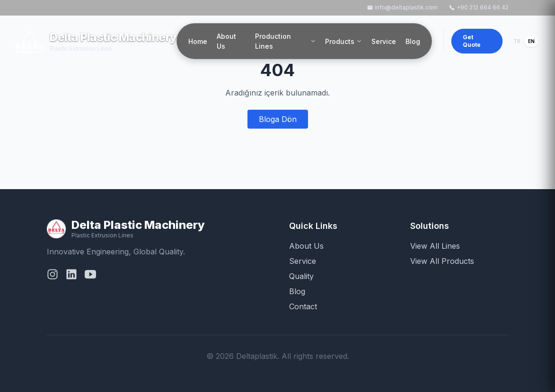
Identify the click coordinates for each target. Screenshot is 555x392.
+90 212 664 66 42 (479, 7)
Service (384, 41)
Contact (303, 306)
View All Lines (435, 246)
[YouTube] (90, 276)
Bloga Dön (278, 119)
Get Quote (472, 41)
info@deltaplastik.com (402, 7)
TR (517, 41)
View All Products (442, 261)
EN (531, 41)
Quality (301, 276)
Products (344, 41)
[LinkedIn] (71, 276)
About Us (226, 41)
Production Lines (285, 41)
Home (198, 41)
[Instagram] (53, 276)
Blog (413, 41)
